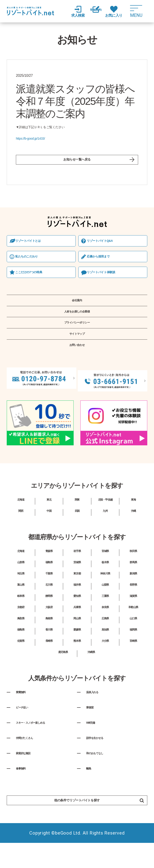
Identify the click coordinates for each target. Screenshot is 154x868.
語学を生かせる (100, 758)
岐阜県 (21, 616)
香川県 (49, 650)
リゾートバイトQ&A (105, 245)
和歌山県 (133, 628)
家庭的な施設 (28, 774)
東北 (49, 520)
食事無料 (24, 789)
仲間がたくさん (30, 758)
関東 (77, 520)
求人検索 (77, 11)
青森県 (49, 571)
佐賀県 (21, 661)
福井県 (77, 605)
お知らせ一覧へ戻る (77, 162)
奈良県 (105, 628)
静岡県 (49, 616)
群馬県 (133, 583)
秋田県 (133, 571)
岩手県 (77, 571)
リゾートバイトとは (33, 245)
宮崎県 (133, 661)
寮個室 (92, 728)
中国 (49, 531)
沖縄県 (91, 672)
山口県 (133, 639)
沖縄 (133, 531)
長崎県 (49, 661)
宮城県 (105, 571)
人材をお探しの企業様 (77, 323)
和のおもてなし (100, 774)
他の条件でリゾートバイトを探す (90, 822)
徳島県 (21, 650)
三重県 (105, 616)
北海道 (21, 520)
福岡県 (133, 650)
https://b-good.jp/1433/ (30, 138)
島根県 (49, 639)
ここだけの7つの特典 (34, 279)
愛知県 (77, 616)
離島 (90, 789)
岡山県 (77, 639)
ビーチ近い (26, 728)
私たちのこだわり (31, 262)
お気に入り (121, 11)
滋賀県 (133, 616)
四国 (77, 531)
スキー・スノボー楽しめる (40, 743)
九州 (105, 531)
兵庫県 (77, 628)
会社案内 (77, 309)
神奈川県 (105, 594)
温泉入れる (96, 712)
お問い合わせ (77, 366)
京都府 (21, 628)
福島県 (49, 583)
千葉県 (49, 594)
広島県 (105, 639)
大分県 (105, 661)
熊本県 (77, 661)
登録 (99, 12)
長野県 (133, 605)
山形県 (21, 583)
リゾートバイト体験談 (106, 279)
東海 (133, 520)
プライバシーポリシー (77, 337)
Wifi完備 (93, 743)
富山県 (21, 605)
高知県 (105, 650)
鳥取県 (21, 639)
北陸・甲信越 (105, 520)
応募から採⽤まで (103, 262)
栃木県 (105, 583)
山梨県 (105, 605)
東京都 (77, 594)
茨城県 (77, 583)
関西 (21, 531)
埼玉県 (21, 594)
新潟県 (133, 594)
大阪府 (49, 628)
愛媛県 (77, 650)
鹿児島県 (63, 672)
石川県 (49, 605)
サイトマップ (77, 352)
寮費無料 (24, 712)
